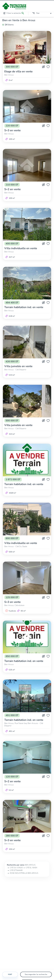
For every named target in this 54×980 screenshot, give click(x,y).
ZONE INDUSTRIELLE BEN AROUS (24, 873)
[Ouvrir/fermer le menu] (50, 6)
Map (10, 974)
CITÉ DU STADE (16, 868)
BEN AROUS (30, 865)
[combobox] (44, 13)
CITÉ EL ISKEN (31, 868)
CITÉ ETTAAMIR (16, 870)
